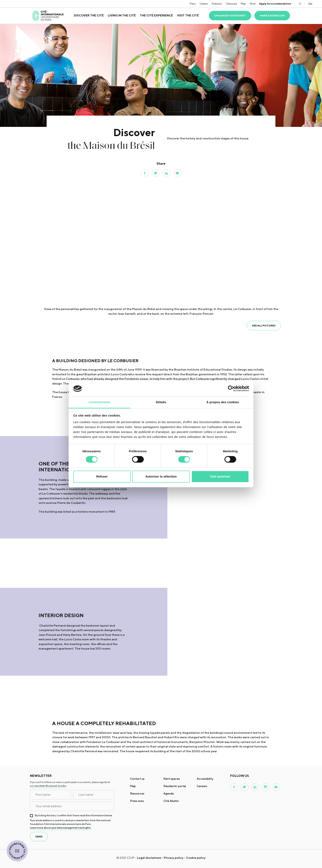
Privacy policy (174, 858)
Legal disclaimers (149, 858)
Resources (137, 793)
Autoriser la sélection (161, 476)
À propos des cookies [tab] (223, 402)
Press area (137, 801)
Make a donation (272, 15)
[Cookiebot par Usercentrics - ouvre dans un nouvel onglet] (231, 389)
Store (252, 4)
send (39, 836)
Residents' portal (175, 786)
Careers (204, 4)
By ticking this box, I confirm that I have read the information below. (74, 815)
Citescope (231, 4)
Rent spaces (172, 779)
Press (193, 4)
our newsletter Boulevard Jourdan (48, 786)
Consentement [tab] (99, 402)
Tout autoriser (220, 476)
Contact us (137, 779)
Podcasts (217, 4)
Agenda (169, 793)
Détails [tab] (161, 402)
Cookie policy (196, 858)
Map (243, 4)
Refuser (102, 476)
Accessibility (205, 779)
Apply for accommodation (275, 4)
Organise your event (230, 15)
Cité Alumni (171, 801)
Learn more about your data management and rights (60, 828)
